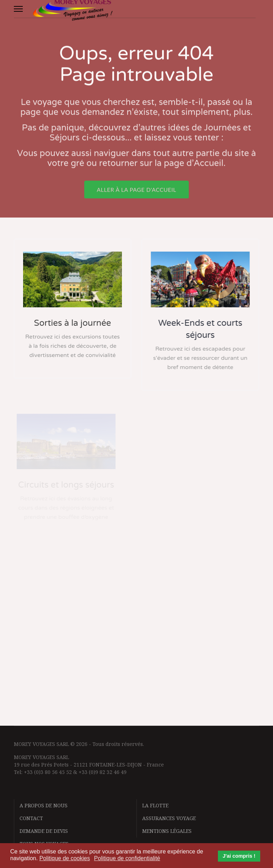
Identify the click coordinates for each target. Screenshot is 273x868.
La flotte (155, 805)
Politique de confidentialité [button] (127, 858)
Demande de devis (44, 831)
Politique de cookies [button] (65, 858)
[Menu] (18, 9)
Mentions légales (167, 831)
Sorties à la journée (72, 323)
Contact (31, 818)
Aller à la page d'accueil (136, 193)
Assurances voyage (169, 818)
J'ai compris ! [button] (239, 856)
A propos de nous (44, 805)
